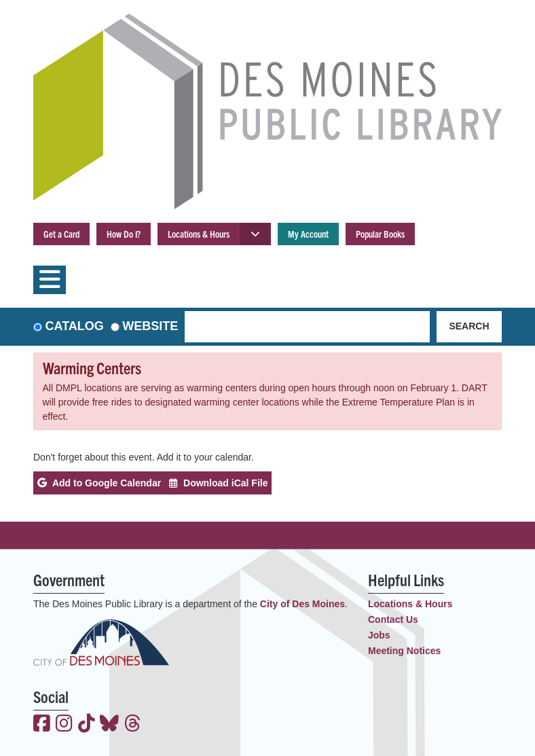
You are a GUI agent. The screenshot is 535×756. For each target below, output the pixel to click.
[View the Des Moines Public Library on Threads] (133, 725)
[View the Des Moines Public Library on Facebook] (42, 725)
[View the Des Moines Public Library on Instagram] (64, 725)
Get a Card (61, 234)
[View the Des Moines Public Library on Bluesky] (109, 725)
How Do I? (124, 234)
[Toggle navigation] (50, 280)
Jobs (379, 635)
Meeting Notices (404, 651)
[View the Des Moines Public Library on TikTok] (87, 725)
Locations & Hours (199, 234)
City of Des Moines (302, 604)
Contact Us (393, 619)
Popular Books (380, 234)
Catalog (75, 326)
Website (150, 326)
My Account (308, 234)
